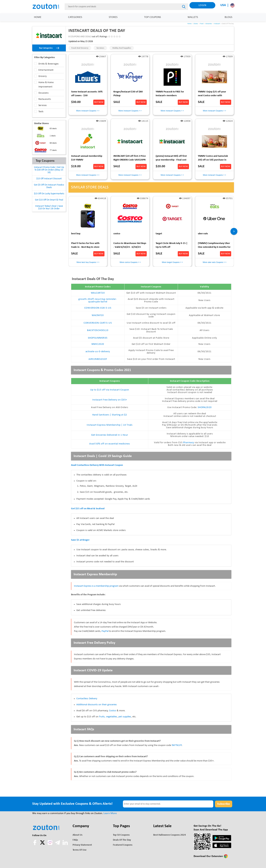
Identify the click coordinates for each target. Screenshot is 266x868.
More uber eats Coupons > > (215, 262)
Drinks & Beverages (49, 64)
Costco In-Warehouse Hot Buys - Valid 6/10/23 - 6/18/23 (130, 245)
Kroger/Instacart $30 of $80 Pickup (128, 94)
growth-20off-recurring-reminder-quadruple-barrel (98, 300)
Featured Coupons (123, 845)
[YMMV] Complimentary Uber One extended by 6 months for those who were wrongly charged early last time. (214, 246)
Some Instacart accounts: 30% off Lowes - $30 (87, 94)
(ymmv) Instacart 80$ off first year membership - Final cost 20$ (171, 159)
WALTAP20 (98, 315)
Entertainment (46, 70)
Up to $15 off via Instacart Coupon (110, 390)
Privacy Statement (82, 845)
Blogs (228, 17)
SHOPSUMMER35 (98, 338)
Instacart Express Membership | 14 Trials (110, 425)
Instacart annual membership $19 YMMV (87, 158)
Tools (41, 112)
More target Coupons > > (172, 262)
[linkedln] (65, 844)
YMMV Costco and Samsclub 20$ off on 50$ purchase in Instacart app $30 (213, 159)
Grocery (43, 76)
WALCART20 (98, 293)
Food (202, 24)
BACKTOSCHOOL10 (98, 330)
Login (202, 5)
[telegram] (58, 844)
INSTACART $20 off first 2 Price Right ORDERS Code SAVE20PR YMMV (130, 159)
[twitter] (43, 844)
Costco (112, 711)
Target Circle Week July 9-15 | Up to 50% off (172, 245)
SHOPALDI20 (205, 407)
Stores (113, 17)
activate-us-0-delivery (98, 352)
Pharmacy (189, 443)
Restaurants (45, 99)
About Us (77, 835)
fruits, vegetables (108, 717)
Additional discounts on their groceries (97, 705)
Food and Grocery (80, 48)
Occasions (44, 93)
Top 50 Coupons (121, 835)
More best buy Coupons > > (88, 262)
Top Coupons (152, 17)
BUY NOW (99, 102)
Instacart (217, 24)
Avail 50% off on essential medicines (110, 444)
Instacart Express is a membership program (96, 586)
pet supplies (125, 717)
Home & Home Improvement (46, 85)
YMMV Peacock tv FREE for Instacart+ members (170, 94)
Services (100, 48)
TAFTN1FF (177, 745)
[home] (48, 7)
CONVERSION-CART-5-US (98, 323)
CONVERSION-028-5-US (98, 308)
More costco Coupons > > (130, 262)
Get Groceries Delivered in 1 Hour (110, 435)
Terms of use (80, 850)
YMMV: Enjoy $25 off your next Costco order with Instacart (212, 94)
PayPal (105, 631)
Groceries (209, 24)
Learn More (110, 813)
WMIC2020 (98, 344)
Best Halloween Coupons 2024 (170, 835)
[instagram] (50, 842)
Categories (75, 17)
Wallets (193, 17)
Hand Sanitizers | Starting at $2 (110, 415)
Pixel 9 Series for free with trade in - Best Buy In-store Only (85, 246)
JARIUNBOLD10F (98, 359)
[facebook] (35, 844)
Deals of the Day (122, 840)
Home (38, 17)
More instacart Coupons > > (88, 111)
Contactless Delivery (87, 699)
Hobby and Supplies (122, 48)
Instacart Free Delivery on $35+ (110, 400)
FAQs (75, 840)
